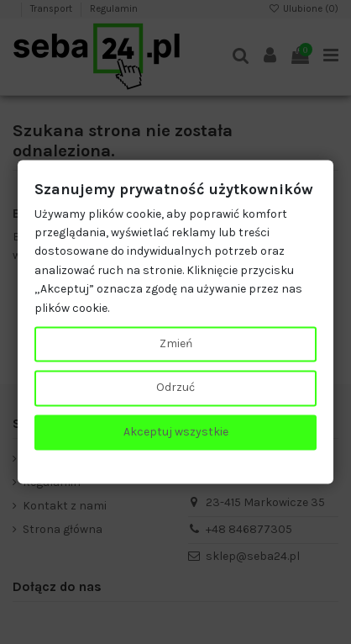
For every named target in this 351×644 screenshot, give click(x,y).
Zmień (176, 343)
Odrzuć (175, 388)
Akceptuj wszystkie (176, 432)
